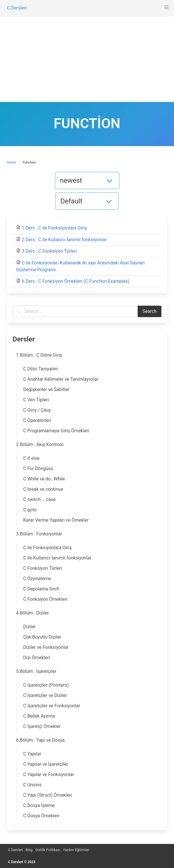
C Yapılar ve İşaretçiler (46, 764)
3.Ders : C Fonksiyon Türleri (49, 251)
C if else (31, 458)
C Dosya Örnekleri (41, 816)
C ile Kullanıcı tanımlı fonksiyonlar (57, 558)
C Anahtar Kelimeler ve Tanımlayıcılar (61, 379)
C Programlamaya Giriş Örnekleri (56, 431)
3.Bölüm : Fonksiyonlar (39, 534)
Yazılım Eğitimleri (76, 850)
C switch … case (39, 499)
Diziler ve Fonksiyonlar (46, 647)
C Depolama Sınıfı (41, 589)
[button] (167, 7)
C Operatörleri (37, 420)
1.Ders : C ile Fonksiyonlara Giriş (54, 228)
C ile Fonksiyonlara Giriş (48, 548)
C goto (30, 510)
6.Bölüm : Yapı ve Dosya (40, 740)
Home (11, 162)
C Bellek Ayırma (39, 716)
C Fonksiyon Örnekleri (45, 599)
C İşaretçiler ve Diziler (45, 695)
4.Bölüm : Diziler (32, 613)
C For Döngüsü (38, 469)
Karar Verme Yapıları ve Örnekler (56, 520)
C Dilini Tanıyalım (40, 369)
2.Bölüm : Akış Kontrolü (40, 444)
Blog (29, 850)
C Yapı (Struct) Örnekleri (48, 795)
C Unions (32, 785)
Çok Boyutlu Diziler (42, 637)
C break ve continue (43, 489)
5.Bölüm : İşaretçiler (36, 671)
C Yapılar (32, 754)
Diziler (29, 627)
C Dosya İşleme (39, 805)
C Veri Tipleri (36, 400)
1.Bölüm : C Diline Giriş (39, 355)
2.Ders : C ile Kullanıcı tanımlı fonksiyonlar (64, 240)
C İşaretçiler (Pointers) (46, 685)
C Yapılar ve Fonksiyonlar (49, 774)
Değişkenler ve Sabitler (46, 389)
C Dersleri (15, 850)
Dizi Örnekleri (37, 658)
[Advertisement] (87, 59)
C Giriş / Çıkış (37, 410)
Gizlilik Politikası (48, 850)
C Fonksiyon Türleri (42, 568)
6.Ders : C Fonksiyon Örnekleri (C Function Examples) (76, 281)
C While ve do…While (44, 479)
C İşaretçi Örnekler (42, 726)
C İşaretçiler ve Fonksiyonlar (52, 706)
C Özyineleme (37, 579)
